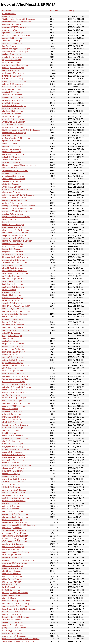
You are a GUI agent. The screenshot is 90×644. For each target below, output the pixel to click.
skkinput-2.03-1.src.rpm (12, 401)
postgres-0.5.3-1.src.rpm (12, 100)
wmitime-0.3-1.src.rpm (11, 89)
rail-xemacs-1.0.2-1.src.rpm (14, 79)
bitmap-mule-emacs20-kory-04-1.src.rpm (19, 165)
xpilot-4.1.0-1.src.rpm (11, 506)
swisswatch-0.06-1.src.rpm (13, 125)
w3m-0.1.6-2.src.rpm (11, 476)
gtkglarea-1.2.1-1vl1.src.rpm (14, 252)
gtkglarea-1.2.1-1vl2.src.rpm (14, 254)
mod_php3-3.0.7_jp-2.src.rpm (15, 563)
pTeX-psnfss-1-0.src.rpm (12, 471)
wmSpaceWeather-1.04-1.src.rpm (16, 138)
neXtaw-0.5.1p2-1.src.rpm (13, 360)
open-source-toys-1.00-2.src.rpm (16, 365)
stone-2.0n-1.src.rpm (11, 144)
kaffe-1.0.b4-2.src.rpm (11, 574)
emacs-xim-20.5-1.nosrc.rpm (14, 282)
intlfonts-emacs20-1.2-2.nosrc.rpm (16, 22)
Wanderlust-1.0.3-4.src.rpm (14, 382)
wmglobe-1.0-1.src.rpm (12, 187)
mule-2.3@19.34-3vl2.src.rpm (15, 636)
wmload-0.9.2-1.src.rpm (12, 41)
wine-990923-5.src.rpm (12, 620)
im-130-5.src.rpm (9, 290)
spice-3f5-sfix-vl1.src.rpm (13, 549)
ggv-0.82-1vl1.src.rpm (11, 395)
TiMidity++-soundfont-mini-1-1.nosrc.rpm (19, 19)
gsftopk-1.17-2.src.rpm (12, 157)
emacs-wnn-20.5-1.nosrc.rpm (14, 271)
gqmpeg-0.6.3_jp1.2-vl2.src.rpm (15, 330)
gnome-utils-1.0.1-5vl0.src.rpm (15, 490)
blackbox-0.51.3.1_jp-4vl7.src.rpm (16, 311)
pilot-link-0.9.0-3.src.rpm (12, 422)
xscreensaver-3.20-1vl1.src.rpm (15, 530)
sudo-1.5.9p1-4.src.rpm (12, 303)
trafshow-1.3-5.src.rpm (12, 76)
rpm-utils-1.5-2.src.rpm (12, 87)
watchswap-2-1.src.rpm (12, 43)
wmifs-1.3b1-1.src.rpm (11, 117)
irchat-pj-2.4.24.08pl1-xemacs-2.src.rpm (19, 206)
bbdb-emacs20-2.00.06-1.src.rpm (16, 306)
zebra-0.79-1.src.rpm (11, 463)
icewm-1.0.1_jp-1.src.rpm (13, 371)
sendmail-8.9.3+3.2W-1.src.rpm (15, 522)
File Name (7, 11)
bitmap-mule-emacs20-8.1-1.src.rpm (17, 241)
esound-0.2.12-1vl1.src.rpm (14, 319)
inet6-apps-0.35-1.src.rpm (13, 287)
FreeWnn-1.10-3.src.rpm (12, 612)
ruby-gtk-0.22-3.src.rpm (12, 336)
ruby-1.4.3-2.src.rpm (11, 484)
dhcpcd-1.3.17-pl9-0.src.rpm (14, 236)
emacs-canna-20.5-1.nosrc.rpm (15, 273)
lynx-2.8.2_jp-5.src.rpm (12, 555)
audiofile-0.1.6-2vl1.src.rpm (14, 260)
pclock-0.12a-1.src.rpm (12, 152)
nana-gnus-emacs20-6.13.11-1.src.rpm (18, 525)
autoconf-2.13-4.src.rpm (12, 420)
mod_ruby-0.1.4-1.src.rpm (13, 68)
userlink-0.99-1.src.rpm (12, 92)
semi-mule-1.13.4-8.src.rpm (14, 352)
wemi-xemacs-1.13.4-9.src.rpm (15, 314)
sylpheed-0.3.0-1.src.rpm (13, 363)
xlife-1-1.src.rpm (9, 368)
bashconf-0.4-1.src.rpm (12, 114)
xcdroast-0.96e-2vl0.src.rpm (14, 501)
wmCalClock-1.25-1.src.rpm (14, 179)
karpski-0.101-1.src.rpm (12, 249)
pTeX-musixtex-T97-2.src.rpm (15, 541)
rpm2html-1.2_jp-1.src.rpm (13, 279)
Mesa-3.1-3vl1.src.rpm (12, 595)
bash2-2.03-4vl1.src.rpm (12, 587)
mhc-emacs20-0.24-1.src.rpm (14, 211)
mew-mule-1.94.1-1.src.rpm (14, 460)
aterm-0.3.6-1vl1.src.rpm (12, 357)
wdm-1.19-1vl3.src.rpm (12, 414)
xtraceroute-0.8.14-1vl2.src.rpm (15, 514)
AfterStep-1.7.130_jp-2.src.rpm (15, 539)
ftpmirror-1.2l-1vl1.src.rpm (13, 154)
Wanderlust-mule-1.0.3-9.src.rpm (16, 384)
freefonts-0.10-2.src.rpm (12, 576)
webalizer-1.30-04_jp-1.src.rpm (15, 349)
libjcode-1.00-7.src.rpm (12, 60)
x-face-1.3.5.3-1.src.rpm (12, 181)
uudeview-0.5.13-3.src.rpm (13, 325)
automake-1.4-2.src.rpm (12, 390)
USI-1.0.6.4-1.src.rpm (11, 503)
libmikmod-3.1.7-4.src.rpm (13, 428)
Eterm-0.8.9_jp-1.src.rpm (13, 444)
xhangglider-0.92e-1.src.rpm (14, 133)
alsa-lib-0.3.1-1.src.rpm (12, 301)
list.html (5, 222)
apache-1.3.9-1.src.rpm (12, 557)
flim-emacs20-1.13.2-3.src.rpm (15, 257)
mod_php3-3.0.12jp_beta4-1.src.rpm (17, 601)
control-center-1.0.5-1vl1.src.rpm (16, 498)
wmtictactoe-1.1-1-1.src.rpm (14, 122)
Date (70, 11)
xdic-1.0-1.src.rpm (10, 168)
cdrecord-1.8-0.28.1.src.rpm (14, 493)
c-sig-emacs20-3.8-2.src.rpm (14, 106)
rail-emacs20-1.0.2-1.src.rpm (14, 81)
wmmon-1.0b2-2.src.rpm (12, 95)
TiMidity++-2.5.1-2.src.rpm (13, 482)
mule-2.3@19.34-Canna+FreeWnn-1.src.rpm (21, 639)
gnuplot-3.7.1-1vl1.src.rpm (13, 544)
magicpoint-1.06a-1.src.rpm (14, 447)
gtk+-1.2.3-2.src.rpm (11, 598)
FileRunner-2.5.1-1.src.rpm (13, 227)
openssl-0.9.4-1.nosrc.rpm (13, 33)
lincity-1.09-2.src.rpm (11, 417)
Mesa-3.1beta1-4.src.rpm (13, 568)
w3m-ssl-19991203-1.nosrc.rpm (15, 27)
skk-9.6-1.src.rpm (9, 585)
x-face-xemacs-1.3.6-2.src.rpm (15, 190)
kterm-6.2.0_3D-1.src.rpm (13, 309)
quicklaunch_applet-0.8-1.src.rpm (16, 49)
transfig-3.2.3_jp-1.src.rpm (13, 322)
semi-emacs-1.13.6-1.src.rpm (14, 392)
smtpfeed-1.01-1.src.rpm (12, 244)
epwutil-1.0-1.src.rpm (11, 141)
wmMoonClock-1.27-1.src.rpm (15, 263)
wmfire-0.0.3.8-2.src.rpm (12, 162)
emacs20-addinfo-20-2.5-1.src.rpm (17, 604)
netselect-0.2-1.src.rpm (12, 71)
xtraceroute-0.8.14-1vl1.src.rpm (15, 517)
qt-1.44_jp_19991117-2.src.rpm (15, 593)
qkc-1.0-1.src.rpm (9, 135)
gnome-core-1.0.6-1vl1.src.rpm (15, 606)
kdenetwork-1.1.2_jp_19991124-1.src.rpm (20, 609)
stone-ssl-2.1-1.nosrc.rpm (13, 24)
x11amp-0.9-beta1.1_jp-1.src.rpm (16, 449)
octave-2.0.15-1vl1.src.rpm (13, 622)
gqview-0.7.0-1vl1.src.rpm (13, 225)
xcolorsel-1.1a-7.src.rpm (12, 203)
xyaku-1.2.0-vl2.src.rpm (12, 520)
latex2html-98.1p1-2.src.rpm (14, 495)
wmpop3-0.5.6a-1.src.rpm (13, 108)
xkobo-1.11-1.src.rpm (11, 184)
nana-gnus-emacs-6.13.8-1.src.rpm (17, 552)
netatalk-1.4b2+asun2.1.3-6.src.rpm (17, 387)
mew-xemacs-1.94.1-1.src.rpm (15, 457)
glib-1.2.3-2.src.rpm (10, 409)
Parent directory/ (9, 14)
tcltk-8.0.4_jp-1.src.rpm (12, 631)
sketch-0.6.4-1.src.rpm (12, 487)
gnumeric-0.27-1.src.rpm (12, 566)
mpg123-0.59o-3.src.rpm (12, 214)
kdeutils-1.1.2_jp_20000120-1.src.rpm (18, 560)
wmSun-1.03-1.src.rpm (12, 160)
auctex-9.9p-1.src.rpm (11, 341)
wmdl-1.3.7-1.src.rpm (11, 103)
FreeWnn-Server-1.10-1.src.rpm (16, 617)
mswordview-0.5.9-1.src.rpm (14, 479)
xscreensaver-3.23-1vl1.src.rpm (15, 536)
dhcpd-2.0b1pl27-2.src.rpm (13, 344)
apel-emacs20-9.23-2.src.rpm (14, 200)
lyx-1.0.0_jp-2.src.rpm (11, 590)
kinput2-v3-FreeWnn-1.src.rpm (15, 425)
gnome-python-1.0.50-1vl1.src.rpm (17, 403)
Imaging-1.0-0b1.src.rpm (12, 347)
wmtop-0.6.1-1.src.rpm (12, 173)
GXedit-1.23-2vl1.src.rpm (13, 298)
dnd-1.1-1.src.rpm (10, 317)
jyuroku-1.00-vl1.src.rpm (12, 57)
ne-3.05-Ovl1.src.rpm (11, 276)
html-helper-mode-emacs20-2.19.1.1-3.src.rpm (22, 130)
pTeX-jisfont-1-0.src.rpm (12, 30)
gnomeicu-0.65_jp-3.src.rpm (14, 327)
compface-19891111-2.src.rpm (15, 52)
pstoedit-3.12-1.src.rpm (12, 333)
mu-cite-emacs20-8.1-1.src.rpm (15, 65)
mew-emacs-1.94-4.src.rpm (14, 455)
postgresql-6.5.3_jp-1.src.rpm (14, 628)
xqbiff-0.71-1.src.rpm (11, 355)
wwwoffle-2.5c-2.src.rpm (12, 411)
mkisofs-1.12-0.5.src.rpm (13, 246)
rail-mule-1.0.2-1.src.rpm (12, 84)
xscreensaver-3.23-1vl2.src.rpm (15, 533)
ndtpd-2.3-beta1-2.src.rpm (13, 512)
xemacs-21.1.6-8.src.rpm (13, 633)
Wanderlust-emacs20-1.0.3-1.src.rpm (18, 379)
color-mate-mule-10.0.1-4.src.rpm (16, 198)
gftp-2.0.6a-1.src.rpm (11, 441)
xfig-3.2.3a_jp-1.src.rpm (12, 571)
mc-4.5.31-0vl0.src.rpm (12, 582)
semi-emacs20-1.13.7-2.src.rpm (15, 238)
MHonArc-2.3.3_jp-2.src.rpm (14, 398)
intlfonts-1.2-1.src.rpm (11, 146)
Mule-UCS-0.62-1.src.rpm (13, 374)
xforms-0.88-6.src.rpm (11, 614)
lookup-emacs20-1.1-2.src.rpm (15, 376)
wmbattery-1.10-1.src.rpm (13, 73)
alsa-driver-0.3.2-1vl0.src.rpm (14, 468)
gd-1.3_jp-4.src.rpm (10, 219)
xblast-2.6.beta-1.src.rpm (13, 579)
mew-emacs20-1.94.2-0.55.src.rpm (17, 466)
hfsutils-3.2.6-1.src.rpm (12, 295)
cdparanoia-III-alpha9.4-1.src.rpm (16, 217)
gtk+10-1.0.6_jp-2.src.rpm (13, 547)
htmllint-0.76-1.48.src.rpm (13, 436)
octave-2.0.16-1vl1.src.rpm (13, 625)
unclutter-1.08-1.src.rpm (12, 54)
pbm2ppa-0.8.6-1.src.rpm (13, 111)
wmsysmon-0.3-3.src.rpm (13, 127)
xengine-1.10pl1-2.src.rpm (13, 97)
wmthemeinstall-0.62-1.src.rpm (15, 171)
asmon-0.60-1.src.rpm (11, 149)
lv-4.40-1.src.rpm (9, 433)
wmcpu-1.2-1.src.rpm (11, 62)
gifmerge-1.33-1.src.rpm (12, 38)
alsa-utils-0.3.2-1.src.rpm (13, 268)
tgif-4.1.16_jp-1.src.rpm (12, 528)
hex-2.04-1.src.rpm (10, 46)
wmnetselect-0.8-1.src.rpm (13, 176)
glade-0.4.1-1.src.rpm (11, 474)
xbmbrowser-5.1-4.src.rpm (13, 192)
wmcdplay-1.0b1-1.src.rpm (13, 119)
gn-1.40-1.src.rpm (10, 338)
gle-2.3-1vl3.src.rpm (10, 430)
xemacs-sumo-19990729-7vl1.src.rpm (18, 641)
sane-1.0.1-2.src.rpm (11, 509)
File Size (54, 11)
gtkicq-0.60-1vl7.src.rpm (12, 265)
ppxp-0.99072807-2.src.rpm (14, 406)
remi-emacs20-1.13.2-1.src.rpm (15, 233)
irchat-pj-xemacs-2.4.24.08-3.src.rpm (18, 208)
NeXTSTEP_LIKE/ (10, 16)
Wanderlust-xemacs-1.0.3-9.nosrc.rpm (18, 35)
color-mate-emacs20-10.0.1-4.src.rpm (18, 195)
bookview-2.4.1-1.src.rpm (13, 284)
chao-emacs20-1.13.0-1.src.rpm (16, 230)
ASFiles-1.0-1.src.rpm (11, 292)
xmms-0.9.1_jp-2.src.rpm (13, 452)
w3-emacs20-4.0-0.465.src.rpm (15, 438)
